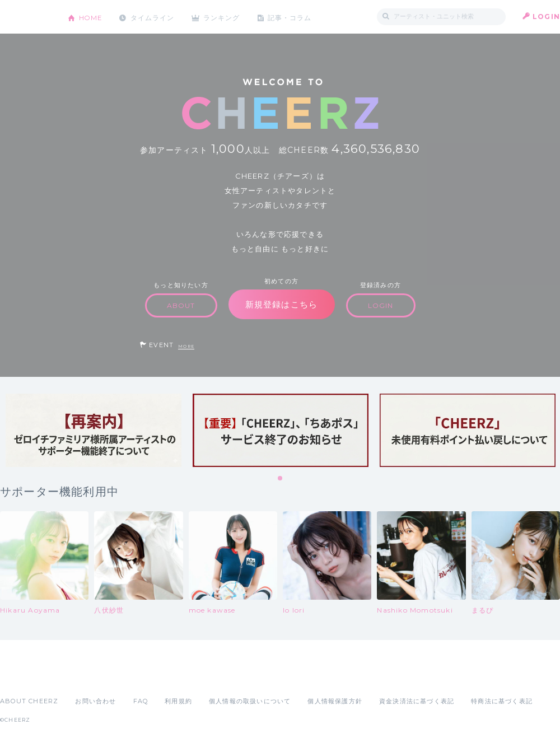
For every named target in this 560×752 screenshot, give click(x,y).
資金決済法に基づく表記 (417, 701)
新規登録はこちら (282, 304)
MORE (186, 346)
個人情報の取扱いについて (250, 701)
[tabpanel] (94, 430)
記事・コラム (293, 17)
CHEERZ (25, 17)
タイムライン (154, 17)
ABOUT (181, 305)
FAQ (141, 701)
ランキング (225, 17)
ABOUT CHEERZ (29, 701)
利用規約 (178, 701)
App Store (26, 676)
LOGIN (546, 17)
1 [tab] (281, 479)
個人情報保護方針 (335, 701)
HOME (91, 17)
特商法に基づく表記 (502, 701)
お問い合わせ (95, 701)
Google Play (85, 676)
